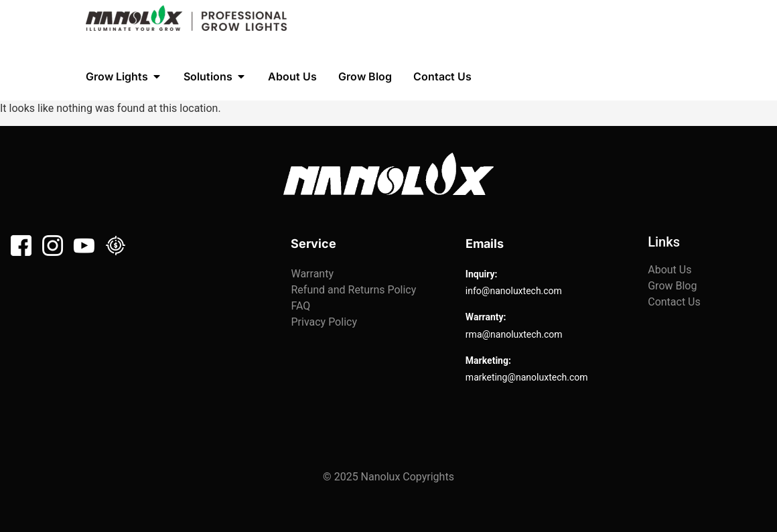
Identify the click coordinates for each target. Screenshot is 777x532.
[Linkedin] (116, 246)
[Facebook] (21, 246)
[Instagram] (53, 246)
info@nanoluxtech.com (514, 291)
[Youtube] (84, 246)
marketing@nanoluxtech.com (527, 377)
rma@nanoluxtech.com (514, 334)
